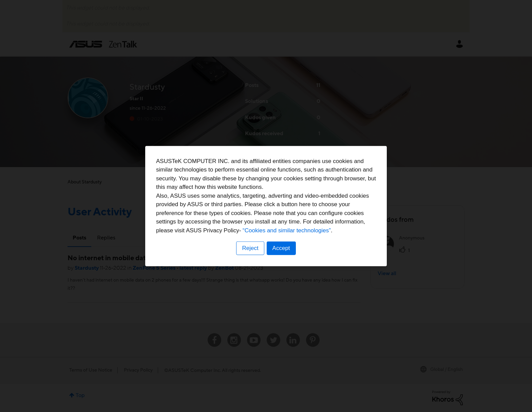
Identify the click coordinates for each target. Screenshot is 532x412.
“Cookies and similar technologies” (287, 230)
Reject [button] (250, 248)
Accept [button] (281, 248)
